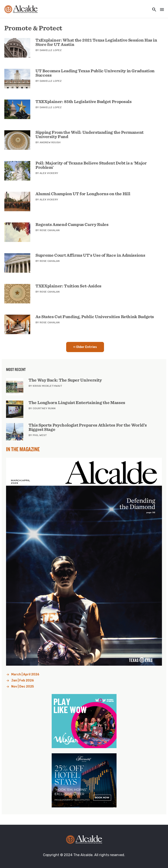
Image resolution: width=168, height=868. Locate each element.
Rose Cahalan (50, 230)
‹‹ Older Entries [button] (85, 347)
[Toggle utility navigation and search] (153, 10)
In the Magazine (23, 449)
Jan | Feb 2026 (23, 680)
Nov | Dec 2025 (23, 687)
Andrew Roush (50, 142)
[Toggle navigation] (161, 10)
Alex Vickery (49, 173)
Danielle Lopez (51, 50)
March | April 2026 (25, 674)
